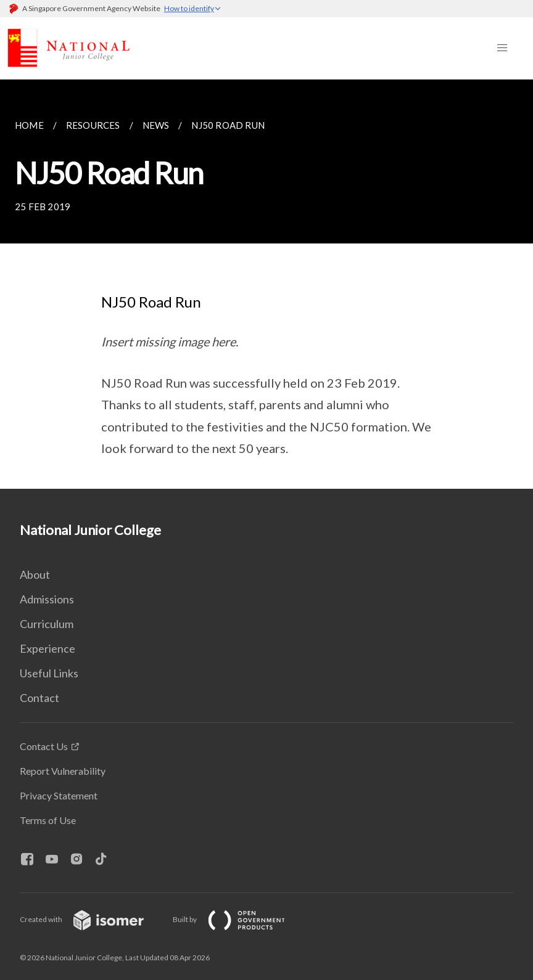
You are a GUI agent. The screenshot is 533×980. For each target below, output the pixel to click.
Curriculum (47, 624)
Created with (92, 919)
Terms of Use (48, 820)
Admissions (47, 599)
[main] (266, 284)
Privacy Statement (59, 795)
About (35, 574)
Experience (48, 648)
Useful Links (49, 673)
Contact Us (44, 746)
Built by (239, 919)
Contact (39, 698)
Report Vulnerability (63, 771)
